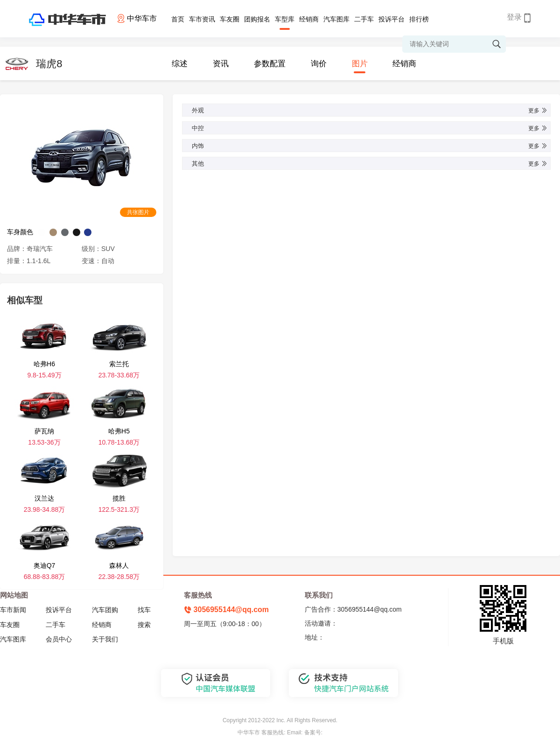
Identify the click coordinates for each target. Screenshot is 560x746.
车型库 (285, 19)
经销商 (309, 19)
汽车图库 (336, 19)
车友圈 (230, 19)
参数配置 (270, 64)
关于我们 (105, 639)
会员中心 (59, 639)
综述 (180, 64)
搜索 (144, 625)
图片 (360, 64)
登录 (514, 17)
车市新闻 (13, 610)
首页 (178, 19)
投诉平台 (392, 19)
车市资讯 (202, 19)
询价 (319, 64)
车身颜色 (20, 232)
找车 (144, 610)
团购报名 (257, 19)
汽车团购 (105, 610)
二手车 (364, 19)
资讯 (221, 64)
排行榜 (419, 19)
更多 (538, 111)
